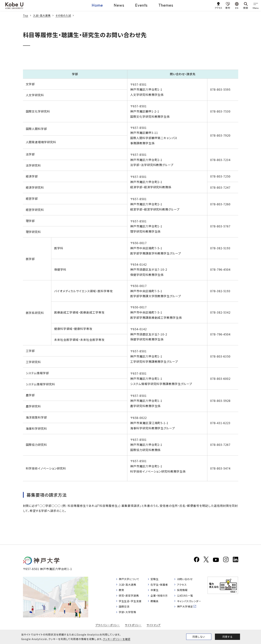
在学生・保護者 (161, 586)
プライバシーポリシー (107, 628)
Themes (166, 5)
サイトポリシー (133, 628)
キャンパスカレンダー (191, 604)
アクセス (182, 586)
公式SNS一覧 (186, 598)
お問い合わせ (186, 580)
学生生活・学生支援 (132, 604)
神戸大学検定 (186, 610)
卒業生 (155, 592)
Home (97, 5)
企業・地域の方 (161, 598)
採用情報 (183, 592)
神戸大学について (131, 580)
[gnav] (256, 5)
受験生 (155, 580)
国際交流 (125, 610)
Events (141, 5)
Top (26, 15)
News (119, 5)
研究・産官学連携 (131, 598)
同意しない (199, 637)
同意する (227, 637)
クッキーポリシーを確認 (117, 639)
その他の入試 (63, 15)
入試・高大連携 (42, 15)
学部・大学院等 (129, 617)
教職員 (155, 604)
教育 (122, 592)
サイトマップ (154, 628)
